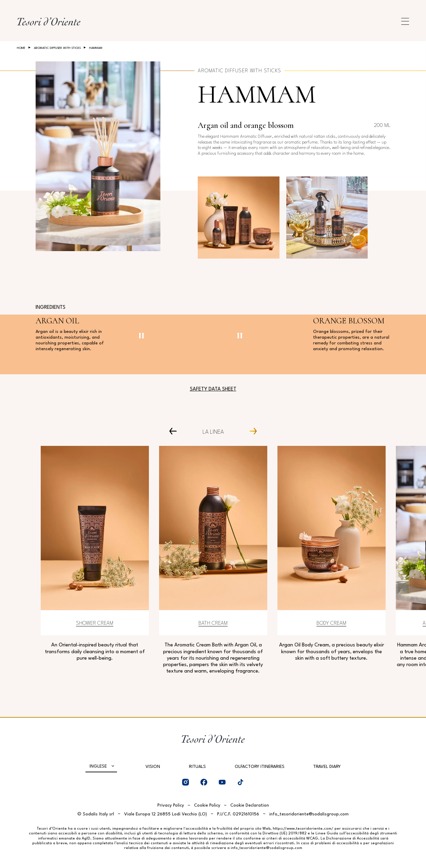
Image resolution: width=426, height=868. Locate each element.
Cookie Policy (207, 805)
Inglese (98, 766)
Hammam (257, 95)
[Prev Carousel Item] (176, 431)
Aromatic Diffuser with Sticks (57, 48)
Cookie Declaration (250, 805)
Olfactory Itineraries (260, 767)
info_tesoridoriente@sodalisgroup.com (309, 814)
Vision (153, 767)
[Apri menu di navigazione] (405, 21)
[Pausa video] (141, 336)
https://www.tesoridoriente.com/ (303, 829)
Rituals (197, 767)
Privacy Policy (171, 805)
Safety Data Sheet (213, 389)
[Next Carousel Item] (250, 431)
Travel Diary (327, 767)
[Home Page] (49, 21)
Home (21, 48)
